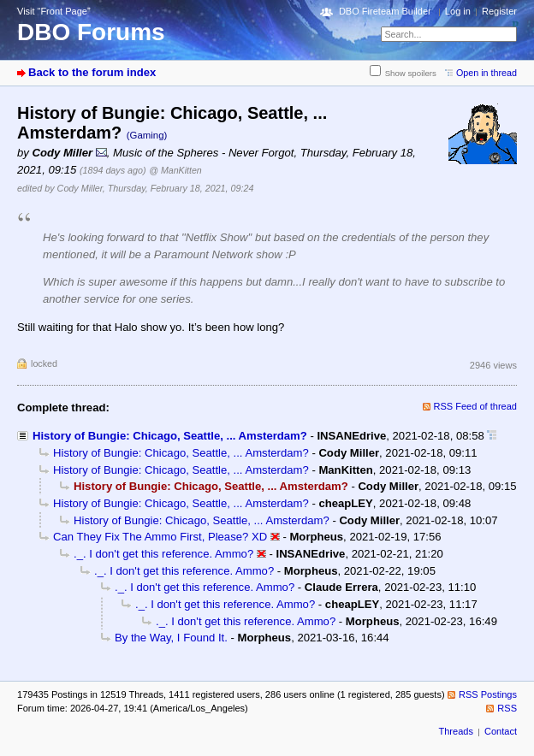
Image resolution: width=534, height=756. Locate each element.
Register (499, 11)
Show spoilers (411, 73)
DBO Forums (91, 32)
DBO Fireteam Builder (385, 11)
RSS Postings (488, 694)
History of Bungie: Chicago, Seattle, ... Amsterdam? (170, 436)
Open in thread (487, 73)
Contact (501, 731)
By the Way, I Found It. (171, 638)
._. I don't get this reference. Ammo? (163, 554)
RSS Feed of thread (476, 406)
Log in (458, 11)
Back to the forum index (92, 72)
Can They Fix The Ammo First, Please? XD (160, 537)
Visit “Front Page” (54, 11)
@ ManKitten (175, 170)
